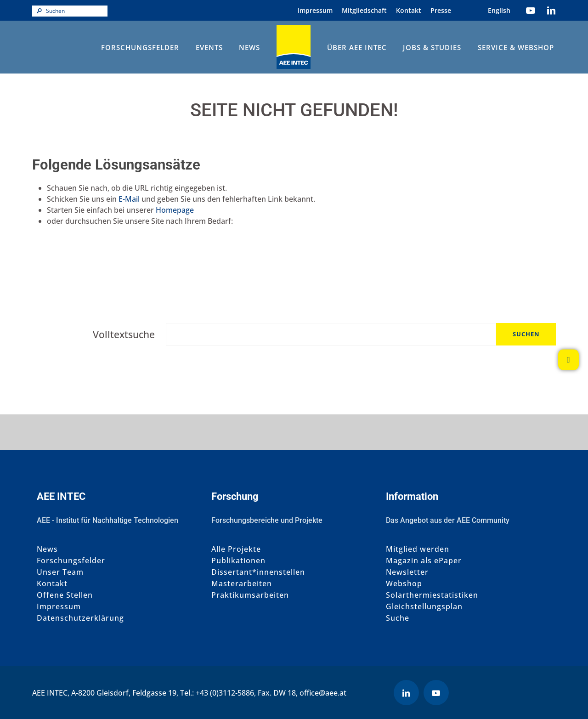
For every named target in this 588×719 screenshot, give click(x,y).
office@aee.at (323, 693)
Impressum (315, 10)
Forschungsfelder (140, 47)
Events (209, 47)
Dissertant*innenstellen (258, 572)
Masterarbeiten (242, 584)
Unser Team (60, 572)
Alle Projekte (236, 549)
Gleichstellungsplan (424, 607)
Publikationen (238, 561)
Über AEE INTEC (357, 47)
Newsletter (407, 572)
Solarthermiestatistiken (432, 595)
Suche (398, 618)
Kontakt (409, 10)
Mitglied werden (418, 549)
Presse (441, 10)
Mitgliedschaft (364, 10)
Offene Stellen (65, 595)
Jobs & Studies (432, 47)
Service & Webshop (516, 47)
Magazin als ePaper (424, 561)
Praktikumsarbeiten (250, 595)
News (249, 47)
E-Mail (129, 199)
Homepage (175, 210)
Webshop (404, 584)
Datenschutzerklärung (80, 618)
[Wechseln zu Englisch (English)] (499, 10)
